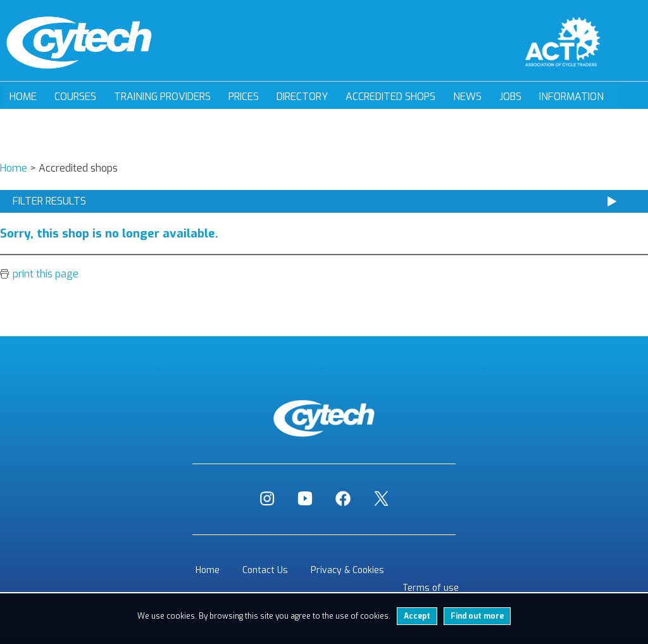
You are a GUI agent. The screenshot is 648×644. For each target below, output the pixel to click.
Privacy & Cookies (347, 570)
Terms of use (431, 588)
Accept (417, 616)
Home (23, 97)
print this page (46, 274)
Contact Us (265, 570)
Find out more (477, 616)
